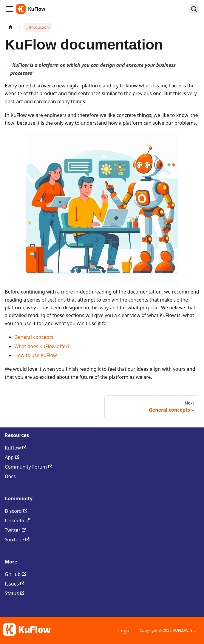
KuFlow (16, 448)
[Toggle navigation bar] (9, 9)
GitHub (15, 574)
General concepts (34, 337)
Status (14, 593)
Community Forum (28, 467)
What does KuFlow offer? (42, 346)
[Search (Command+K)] (194, 9)
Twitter (15, 530)
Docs (10, 476)
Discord (16, 511)
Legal (124, 631)
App (12, 457)
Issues (15, 584)
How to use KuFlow (35, 355)
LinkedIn (17, 521)
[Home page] (10, 27)
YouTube (17, 540)
